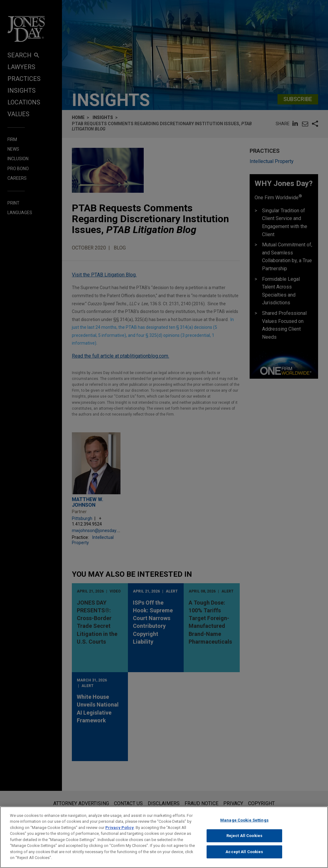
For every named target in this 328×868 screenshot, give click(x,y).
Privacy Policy (120, 830)
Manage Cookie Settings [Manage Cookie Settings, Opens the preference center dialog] (244, 823)
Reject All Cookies (244, 839)
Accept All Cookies (244, 855)
